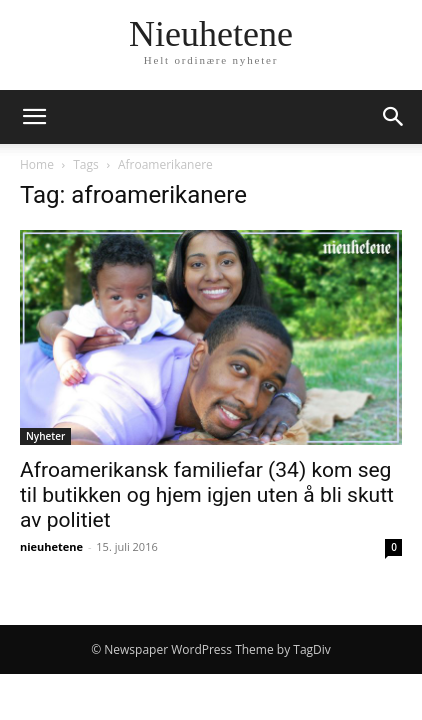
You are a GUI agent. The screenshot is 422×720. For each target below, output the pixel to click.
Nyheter (45, 436)
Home (37, 164)
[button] (34, 117)
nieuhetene (51, 546)
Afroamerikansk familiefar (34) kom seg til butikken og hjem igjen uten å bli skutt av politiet (207, 495)
